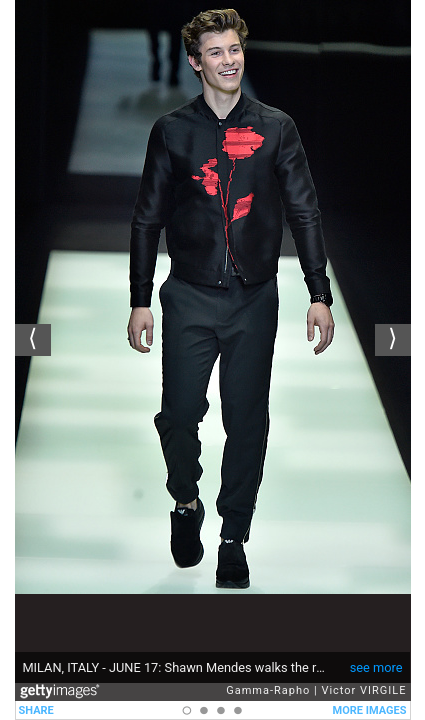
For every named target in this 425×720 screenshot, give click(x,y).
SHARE (36, 710)
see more (376, 667)
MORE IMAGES (370, 710)
